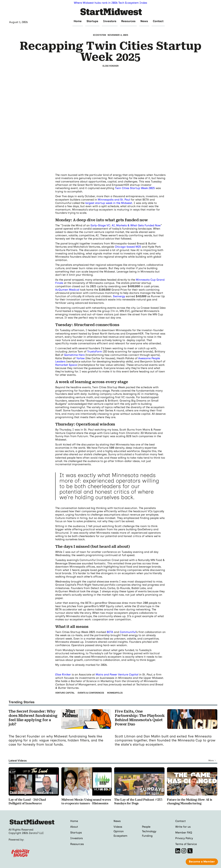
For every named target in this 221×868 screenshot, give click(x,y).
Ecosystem (120, 836)
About (74, 827)
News (144, 21)
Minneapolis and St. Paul (114, 200)
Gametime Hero (74, 355)
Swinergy (119, 296)
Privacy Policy (184, 838)
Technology (149, 831)
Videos (118, 827)
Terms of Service (186, 844)
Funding (147, 836)
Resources (128, 21)
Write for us (183, 827)
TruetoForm (95, 352)
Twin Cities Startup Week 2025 (135, 188)
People (146, 827)
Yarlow (80, 358)
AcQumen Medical (67, 290)
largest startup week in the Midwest (109, 203)
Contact (158, 21)
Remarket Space (66, 365)
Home (78, 21)
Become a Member (202, 862)
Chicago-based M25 (128, 247)
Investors (110, 21)
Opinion (119, 831)
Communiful (128, 632)
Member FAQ (184, 833)
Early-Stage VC (100, 225)
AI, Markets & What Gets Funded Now (136, 225)
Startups (92, 21)
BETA (110, 632)
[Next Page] (212, 761)
